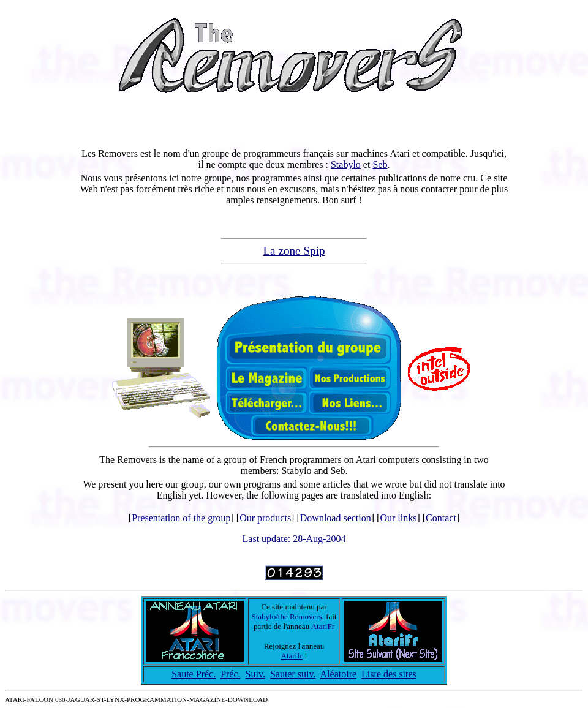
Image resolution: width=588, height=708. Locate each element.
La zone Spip (294, 251)
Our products (265, 518)
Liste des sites (389, 674)
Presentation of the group (181, 518)
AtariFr (323, 626)
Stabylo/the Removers (286, 616)
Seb (380, 164)
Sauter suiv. (293, 674)
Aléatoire (339, 674)
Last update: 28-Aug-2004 (294, 539)
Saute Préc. (194, 674)
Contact (441, 518)
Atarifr (292, 656)
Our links (398, 518)
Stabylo (346, 164)
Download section (336, 518)
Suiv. (255, 674)
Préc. (230, 674)
